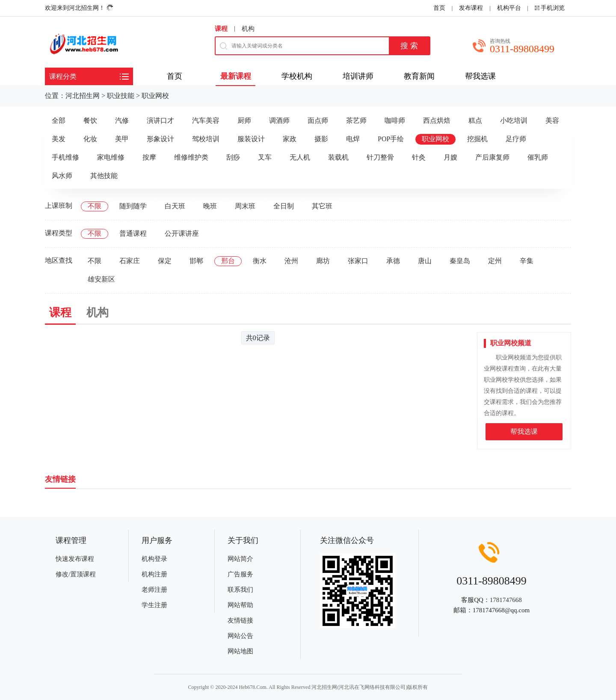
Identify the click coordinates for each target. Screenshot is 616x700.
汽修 (122, 120)
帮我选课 (524, 432)
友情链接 (240, 620)
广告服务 (240, 574)
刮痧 (233, 157)
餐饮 (90, 120)
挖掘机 (477, 139)
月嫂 (450, 157)
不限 (95, 206)
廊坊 (323, 261)
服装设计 (251, 139)
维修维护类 (191, 157)
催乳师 (538, 157)
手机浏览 (553, 8)
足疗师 (516, 139)
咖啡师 (395, 120)
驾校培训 (206, 139)
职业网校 (155, 96)
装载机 (338, 157)
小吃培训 (514, 120)
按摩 (149, 157)
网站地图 (240, 651)
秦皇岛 (460, 261)
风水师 (62, 176)
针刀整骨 (380, 157)
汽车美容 (206, 120)
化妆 (90, 139)
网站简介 (240, 559)
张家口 (358, 261)
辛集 (527, 261)
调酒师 (279, 120)
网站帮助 (240, 605)
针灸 (419, 157)
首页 (439, 8)
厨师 (244, 120)
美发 (59, 139)
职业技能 (121, 96)
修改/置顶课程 (76, 574)
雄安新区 (101, 279)
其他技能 (104, 176)
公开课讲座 (182, 233)
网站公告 (240, 636)
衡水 (260, 261)
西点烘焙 (437, 120)
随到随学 (133, 206)
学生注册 (154, 605)
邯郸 (196, 261)
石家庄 (130, 261)
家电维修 (111, 157)
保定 (165, 261)
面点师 (318, 120)
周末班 (245, 206)
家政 (290, 139)
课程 (221, 29)
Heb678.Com (252, 687)
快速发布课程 (75, 559)
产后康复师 (492, 157)
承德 (393, 261)
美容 (552, 120)
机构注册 (154, 574)
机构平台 (509, 8)
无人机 (300, 157)
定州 (495, 261)
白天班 (175, 206)
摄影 (321, 139)
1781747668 (506, 600)
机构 (248, 29)
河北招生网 (83, 96)
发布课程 (471, 8)
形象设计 (160, 139)
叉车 (265, 157)
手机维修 (65, 157)
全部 (59, 120)
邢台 (228, 261)
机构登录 (154, 559)
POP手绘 (391, 139)
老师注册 (154, 590)
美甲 (122, 139)
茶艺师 (356, 120)
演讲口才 (160, 120)
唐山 (425, 261)
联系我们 (240, 590)
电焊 (353, 139)
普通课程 (133, 233)
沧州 (291, 261)
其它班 (322, 206)
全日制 (284, 206)
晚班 (210, 206)
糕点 (475, 120)
